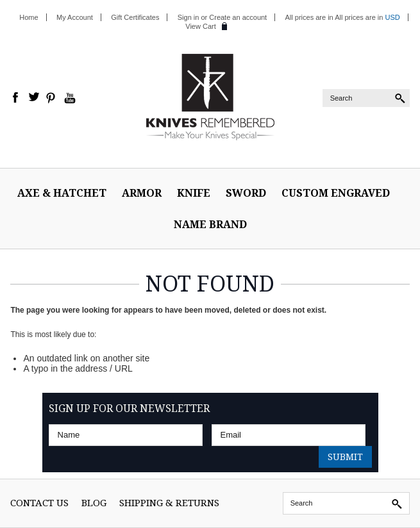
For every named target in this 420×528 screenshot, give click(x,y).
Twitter (34, 98)
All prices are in (367, 17)
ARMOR (142, 193)
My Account (75, 17)
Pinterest (52, 98)
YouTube (70, 98)
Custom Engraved (336, 193)
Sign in (189, 17)
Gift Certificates (135, 17)
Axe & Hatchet (62, 193)
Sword (246, 193)
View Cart (200, 26)
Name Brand (210, 224)
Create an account (238, 17)
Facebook (16, 98)
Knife (194, 193)
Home (29, 17)
